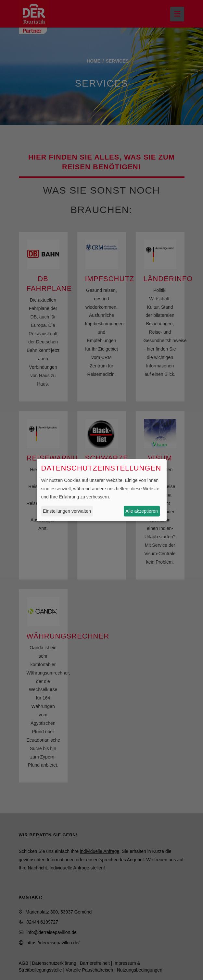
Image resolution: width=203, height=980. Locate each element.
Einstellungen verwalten (67, 511)
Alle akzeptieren (142, 511)
